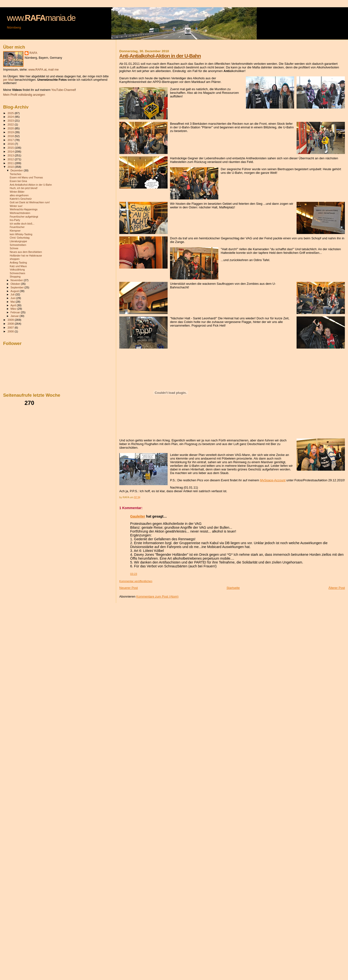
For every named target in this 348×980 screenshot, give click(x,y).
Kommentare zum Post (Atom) (157, 596)
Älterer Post (337, 588)
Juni (14, 298)
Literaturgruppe (18, 241)
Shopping (15, 277)
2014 (11, 151)
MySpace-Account (273, 480)
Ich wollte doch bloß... (22, 224)
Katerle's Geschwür (21, 199)
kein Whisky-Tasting (21, 234)
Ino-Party (15, 220)
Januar (15, 316)
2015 (11, 148)
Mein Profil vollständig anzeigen (24, 95)
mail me (53, 70)
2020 (11, 128)
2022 (11, 124)
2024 (11, 117)
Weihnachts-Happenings (24, 209)
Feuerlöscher (17, 227)
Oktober (16, 284)
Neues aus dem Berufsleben (26, 252)
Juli (13, 294)
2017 (11, 140)
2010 (11, 167)
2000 (11, 331)
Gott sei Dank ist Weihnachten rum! (30, 202)
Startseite (233, 588)
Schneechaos (17, 273)
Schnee (14, 248)
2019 (11, 132)
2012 (11, 159)
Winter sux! (16, 206)
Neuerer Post (129, 588)
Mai (13, 302)
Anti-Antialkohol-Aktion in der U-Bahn (160, 56)
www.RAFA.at (37, 70)
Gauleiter (138, 516)
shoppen (15, 259)
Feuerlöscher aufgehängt (24, 217)
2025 (11, 113)
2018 (11, 136)
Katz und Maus (18, 266)
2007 (11, 327)
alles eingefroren (19, 195)
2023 (11, 121)
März (14, 309)
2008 (11, 324)
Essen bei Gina (18, 181)
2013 (11, 155)
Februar (16, 312)
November (17, 280)
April (14, 305)
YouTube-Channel (63, 90)
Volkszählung (17, 270)
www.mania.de (41, 18)
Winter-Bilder (17, 192)
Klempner (15, 231)
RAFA (33, 53)
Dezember (17, 170)
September (18, 287)
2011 (11, 163)
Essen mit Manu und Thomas (26, 177)
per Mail (8, 80)
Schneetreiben (18, 245)
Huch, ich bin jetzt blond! (24, 188)
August (15, 291)
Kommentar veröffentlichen (136, 581)
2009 (11, 320)
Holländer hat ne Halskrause (26, 256)
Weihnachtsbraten (20, 213)
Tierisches (15, 174)
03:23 (134, 574)
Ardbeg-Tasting (18, 263)
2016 (11, 144)
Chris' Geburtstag (20, 238)
